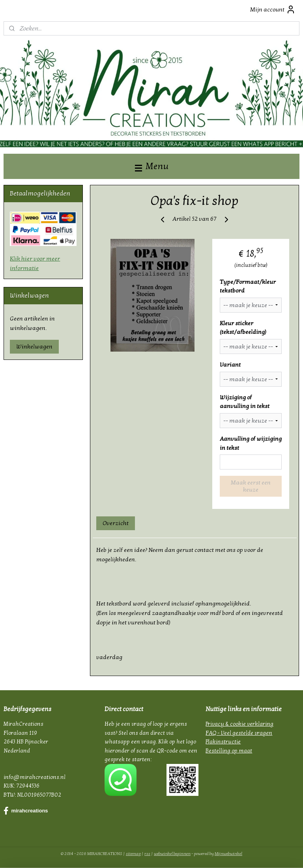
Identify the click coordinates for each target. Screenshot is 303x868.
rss (147, 854)
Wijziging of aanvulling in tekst (245, 402)
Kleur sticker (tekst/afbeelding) (243, 328)
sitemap (133, 854)
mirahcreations (26, 811)
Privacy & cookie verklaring (239, 724)
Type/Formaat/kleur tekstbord (248, 286)
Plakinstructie (223, 742)
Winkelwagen (34, 346)
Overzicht (116, 523)
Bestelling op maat (229, 751)
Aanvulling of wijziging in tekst (251, 443)
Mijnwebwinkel (228, 854)
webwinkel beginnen (172, 854)
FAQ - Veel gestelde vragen (239, 733)
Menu (152, 166)
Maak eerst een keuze (251, 486)
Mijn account (273, 9)
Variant (230, 365)
